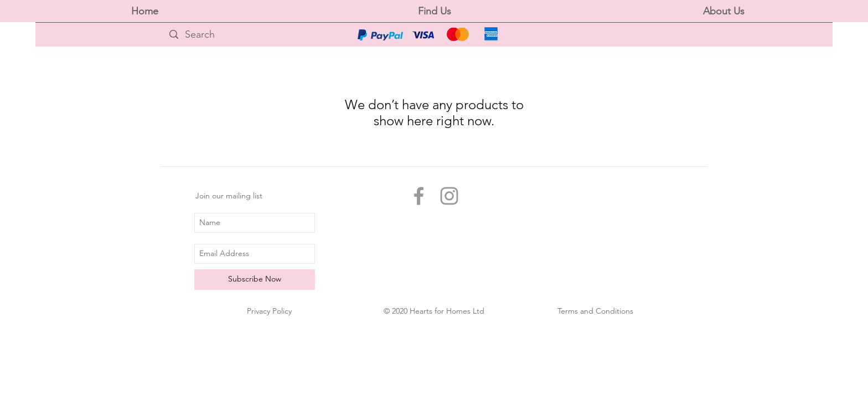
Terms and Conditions (595, 311)
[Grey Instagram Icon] (449, 196)
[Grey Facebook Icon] (419, 196)
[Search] (257, 35)
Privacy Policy (269, 311)
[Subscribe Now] (255, 280)
